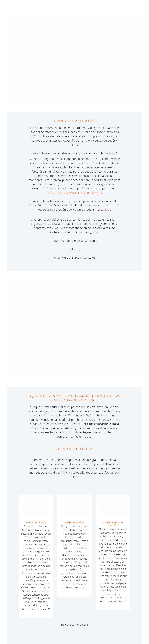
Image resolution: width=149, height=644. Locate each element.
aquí (107, 210)
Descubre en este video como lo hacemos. (74, 193)
